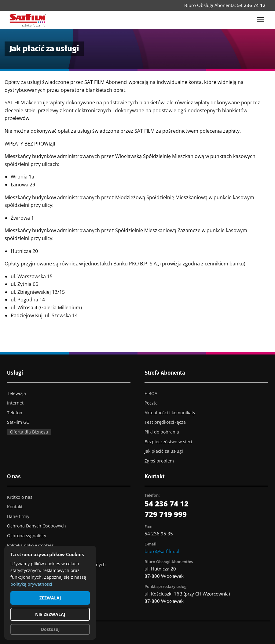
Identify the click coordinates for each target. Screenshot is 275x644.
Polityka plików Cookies (30, 545)
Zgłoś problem (159, 461)
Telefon (15, 413)
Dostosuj (50, 629)
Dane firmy (18, 516)
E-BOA (151, 393)
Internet (15, 403)
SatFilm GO (18, 422)
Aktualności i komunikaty (170, 413)
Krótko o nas (20, 497)
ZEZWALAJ (50, 598)
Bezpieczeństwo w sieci (168, 442)
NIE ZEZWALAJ (50, 614)
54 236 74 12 (251, 5)
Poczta (151, 403)
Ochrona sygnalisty (27, 536)
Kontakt (15, 507)
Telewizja (16, 393)
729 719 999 (166, 514)
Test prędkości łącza (165, 422)
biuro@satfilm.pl (162, 551)
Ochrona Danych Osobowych (37, 526)
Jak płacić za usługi (164, 451)
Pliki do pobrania (162, 432)
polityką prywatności (31, 584)
